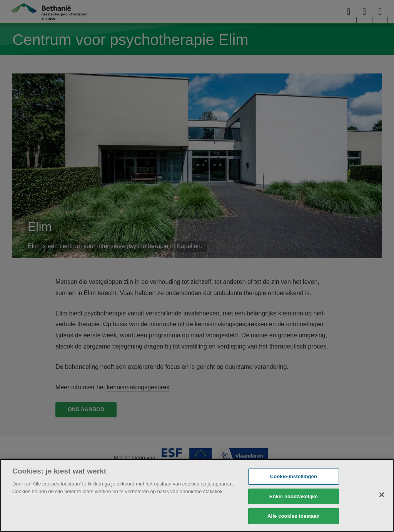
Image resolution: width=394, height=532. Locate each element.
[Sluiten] (382, 495)
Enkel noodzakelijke (294, 496)
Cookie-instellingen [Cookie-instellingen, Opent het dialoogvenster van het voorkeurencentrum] (294, 476)
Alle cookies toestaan (294, 516)
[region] (197, 495)
